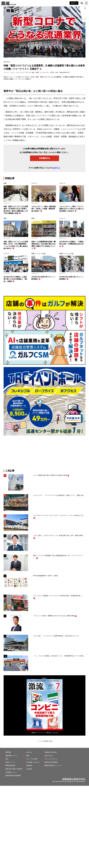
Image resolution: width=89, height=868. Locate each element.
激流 (7, 759)
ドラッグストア (21, 72)
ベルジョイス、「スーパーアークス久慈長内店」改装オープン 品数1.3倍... (59, 495)
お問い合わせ (49, 756)
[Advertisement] (44, 452)
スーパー (6, 72)
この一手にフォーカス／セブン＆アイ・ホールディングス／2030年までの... (59, 515)
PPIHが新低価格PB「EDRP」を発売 (45, 576)
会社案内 (29, 769)
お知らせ (29, 752)
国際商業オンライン (12, 756)
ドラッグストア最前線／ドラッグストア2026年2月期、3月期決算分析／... (58, 596)
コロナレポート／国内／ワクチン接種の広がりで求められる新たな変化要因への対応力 (72, 209)
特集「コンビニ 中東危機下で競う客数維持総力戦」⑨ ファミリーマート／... (58, 557)
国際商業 (8, 752)
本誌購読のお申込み (51, 752)
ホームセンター (45, 72)
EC (27, 72)
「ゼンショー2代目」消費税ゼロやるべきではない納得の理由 (54, 616)
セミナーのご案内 (32, 759)
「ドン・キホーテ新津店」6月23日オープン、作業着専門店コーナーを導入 (58, 656)
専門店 (52, 72)
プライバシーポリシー (51, 759)
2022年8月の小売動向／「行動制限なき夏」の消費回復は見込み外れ (72, 244)
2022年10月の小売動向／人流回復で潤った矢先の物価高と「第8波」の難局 (15, 279)
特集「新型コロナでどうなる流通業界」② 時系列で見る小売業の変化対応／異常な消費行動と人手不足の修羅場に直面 (16, 210)
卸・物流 (32, 72)
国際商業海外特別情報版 (13, 776)
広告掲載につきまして (33, 762)
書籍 (28, 756)
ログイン (74, 3)
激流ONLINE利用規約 (51, 762)
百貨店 (37, 72)
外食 (57, 72)
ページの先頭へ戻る (45, 741)
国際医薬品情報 (10, 766)
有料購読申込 (44, 158)
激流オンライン (9, 77)
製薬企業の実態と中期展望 (14, 769)
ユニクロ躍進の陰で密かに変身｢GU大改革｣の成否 (50, 475)
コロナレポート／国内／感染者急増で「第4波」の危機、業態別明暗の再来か (44, 209)
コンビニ (12, 72)
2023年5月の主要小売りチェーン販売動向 (71, 278)
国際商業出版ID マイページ (53, 766)
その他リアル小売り (23, 77)
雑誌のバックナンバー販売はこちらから (45, 733)
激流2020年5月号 (64, 72)
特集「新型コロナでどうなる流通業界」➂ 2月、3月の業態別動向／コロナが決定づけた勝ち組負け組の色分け (16, 245)
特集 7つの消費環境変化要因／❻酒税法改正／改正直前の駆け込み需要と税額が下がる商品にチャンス (44, 245)
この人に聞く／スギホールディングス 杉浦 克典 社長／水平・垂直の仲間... (58, 535)
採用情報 (29, 766)
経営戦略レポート (11, 772)
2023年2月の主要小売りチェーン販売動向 (43, 278)
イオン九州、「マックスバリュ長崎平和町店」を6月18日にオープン (56, 636)
